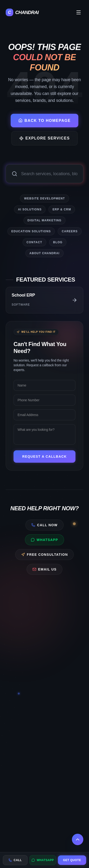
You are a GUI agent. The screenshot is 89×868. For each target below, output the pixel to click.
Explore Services (44, 138)
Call (15, 860)
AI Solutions (30, 209)
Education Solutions (31, 231)
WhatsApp (43, 860)
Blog (58, 242)
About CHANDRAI (44, 253)
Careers (70, 231)
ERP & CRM (62, 209)
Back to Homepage (44, 120)
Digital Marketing (44, 220)
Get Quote (72, 860)
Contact (34, 242)
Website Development (44, 198)
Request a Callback (49, 456)
